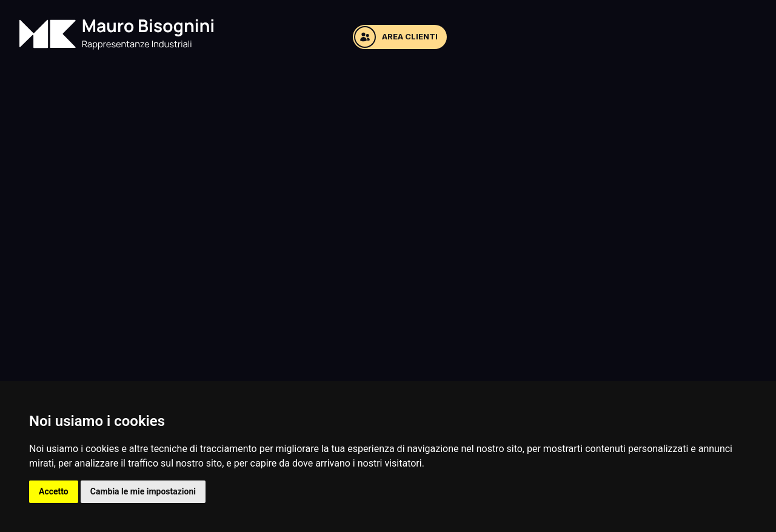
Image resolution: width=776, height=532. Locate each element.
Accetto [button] (54, 491)
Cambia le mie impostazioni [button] (143, 491)
